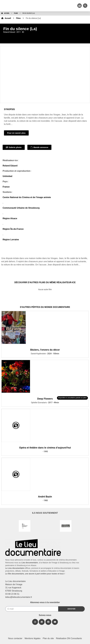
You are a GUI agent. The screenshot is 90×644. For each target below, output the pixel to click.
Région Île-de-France (13, 229)
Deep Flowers (45, 399)
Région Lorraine (11, 240)
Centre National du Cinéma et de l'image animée (27, 197)
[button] (79, 6)
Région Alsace (10, 218)
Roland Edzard (10, 166)
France (6, 187)
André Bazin (45, 497)
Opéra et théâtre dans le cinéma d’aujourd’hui (45, 448)
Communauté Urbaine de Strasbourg (21, 208)
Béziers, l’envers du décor (45, 350)
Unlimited (7, 176)
